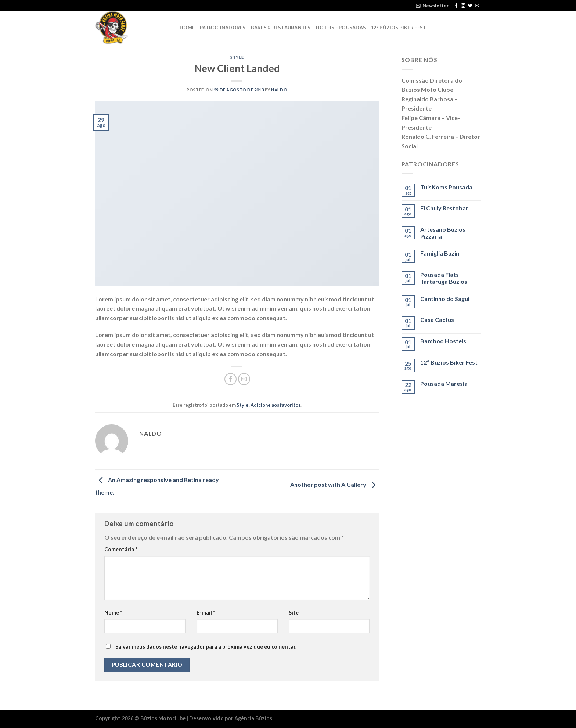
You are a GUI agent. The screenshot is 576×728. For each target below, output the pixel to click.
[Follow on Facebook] (456, 6)
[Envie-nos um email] (477, 6)
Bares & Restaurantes (281, 28)
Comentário (121, 549)
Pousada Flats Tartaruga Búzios (444, 278)
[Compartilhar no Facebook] (231, 379)
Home (187, 28)
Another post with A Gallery (335, 484)
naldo (279, 90)
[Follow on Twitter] (470, 6)
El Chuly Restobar (444, 208)
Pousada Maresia (444, 383)
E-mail (206, 613)
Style (237, 57)
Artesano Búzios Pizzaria (443, 233)
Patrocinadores (223, 28)
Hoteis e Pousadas (341, 28)
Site (294, 613)
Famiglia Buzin (440, 253)
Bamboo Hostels (443, 341)
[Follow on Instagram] (463, 6)
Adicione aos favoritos (276, 405)
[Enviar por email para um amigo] (244, 379)
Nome (113, 613)
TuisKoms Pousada (446, 187)
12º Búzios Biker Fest (399, 28)
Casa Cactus (437, 320)
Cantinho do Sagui (445, 299)
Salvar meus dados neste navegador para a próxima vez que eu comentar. (206, 647)
